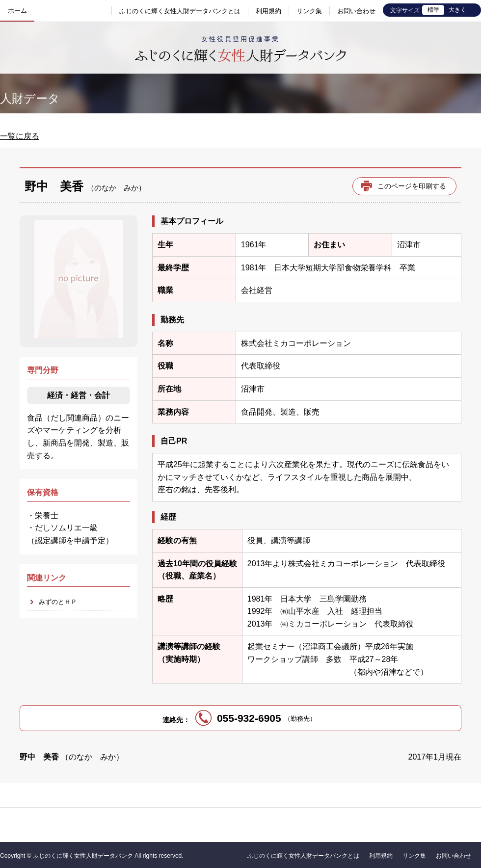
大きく (457, 10)
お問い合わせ (356, 11)
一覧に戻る (20, 136)
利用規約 (268, 11)
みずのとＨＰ (58, 602)
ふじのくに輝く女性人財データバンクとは (180, 11)
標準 (433, 10)
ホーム (17, 11)
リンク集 (309, 11)
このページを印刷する (412, 186)
